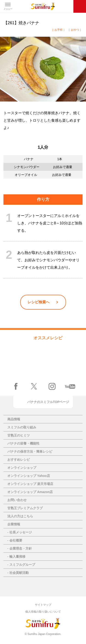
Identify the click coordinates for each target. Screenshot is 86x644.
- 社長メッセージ (20, 532)
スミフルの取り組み (22, 427)
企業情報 (14, 524)
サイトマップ (43, 605)
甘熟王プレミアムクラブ (25, 508)
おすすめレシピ (19, 460)
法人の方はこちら (20, 516)
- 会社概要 (15, 540)
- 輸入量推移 (16, 557)
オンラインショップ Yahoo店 (29, 476)
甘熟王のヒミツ (19, 435)
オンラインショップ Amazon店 (30, 492)
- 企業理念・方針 (20, 548)
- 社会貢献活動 (18, 573)
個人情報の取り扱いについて (43, 612)
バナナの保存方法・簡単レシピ (30, 451)
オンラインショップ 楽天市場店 (30, 484)
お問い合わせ (17, 500)
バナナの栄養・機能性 (23, 443)
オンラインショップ (22, 468)
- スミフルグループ (21, 565)
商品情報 (14, 419)
